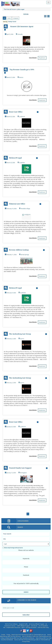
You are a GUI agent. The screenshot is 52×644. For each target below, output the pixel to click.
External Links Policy (43, 627)
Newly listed (12, 22)
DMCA (23, 627)
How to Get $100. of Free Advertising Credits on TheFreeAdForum (32, 640)
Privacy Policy (26, 641)
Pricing (8, 635)
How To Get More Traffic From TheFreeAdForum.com (37, 636)
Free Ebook (34, 626)
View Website (33, 58)
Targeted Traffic (23, 624)
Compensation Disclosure (13, 627)
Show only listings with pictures (13, 548)
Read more (42, 58)
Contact (3, 635)
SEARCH (26, 592)
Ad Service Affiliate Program (37, 624)
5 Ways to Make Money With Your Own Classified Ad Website (17, 638)
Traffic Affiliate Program (23, 626)
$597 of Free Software (11, 624)
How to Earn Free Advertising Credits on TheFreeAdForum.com (29, 635)
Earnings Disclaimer (31, 627)
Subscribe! (26, 615)
